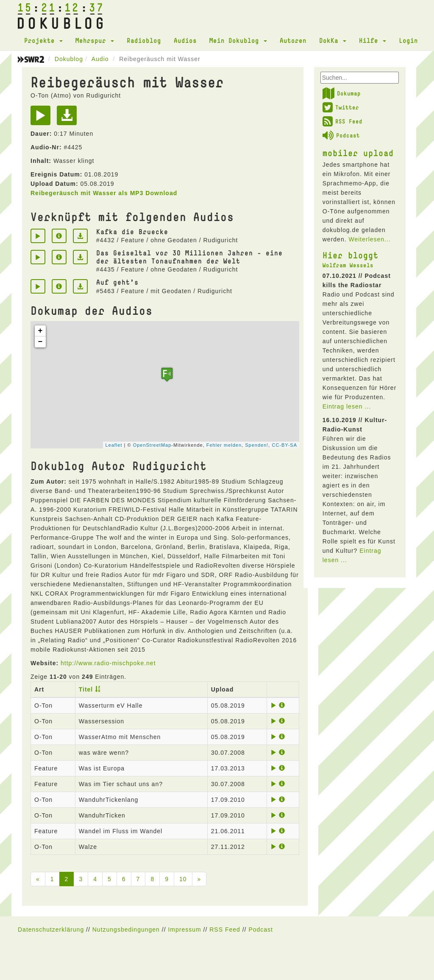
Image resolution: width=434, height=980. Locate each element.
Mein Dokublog (238, 40)
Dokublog (69, 59)
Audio (100, 59)
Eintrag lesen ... (347, 406)
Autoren (293, 40)
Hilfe (373, 40)
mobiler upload (358, 153)
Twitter (341, 107)
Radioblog (144, 40)
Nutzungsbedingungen (126, 930)
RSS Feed (342, 121)
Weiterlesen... (369, 239)
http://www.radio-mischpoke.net (108, 663)
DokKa (333, 40)
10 (183, 879)
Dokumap (342, 93)
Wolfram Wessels (348, 265)
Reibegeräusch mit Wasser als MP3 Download (104, 193)
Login (408, 40)
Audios (185, 40)
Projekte (43, 40)
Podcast (341, 135)
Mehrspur (95, 40)
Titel (86, 689)
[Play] (43, 118)
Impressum (184, 930)
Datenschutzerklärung (51, 930)
